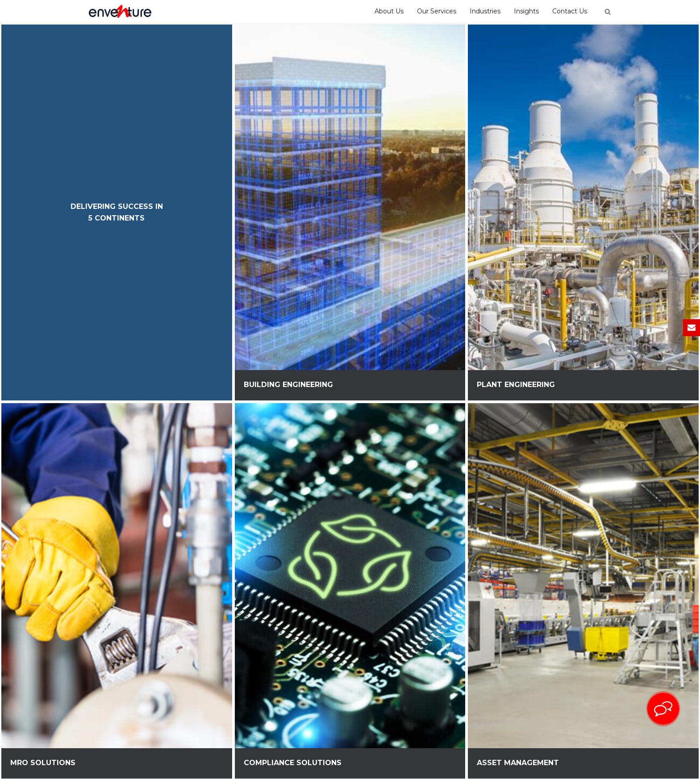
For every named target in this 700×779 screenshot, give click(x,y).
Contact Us (570, 11)
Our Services (437, 11)
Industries (485, 11)
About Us (389, 11)
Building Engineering (288, 385)
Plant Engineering (516, 385)
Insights (526, 11)
